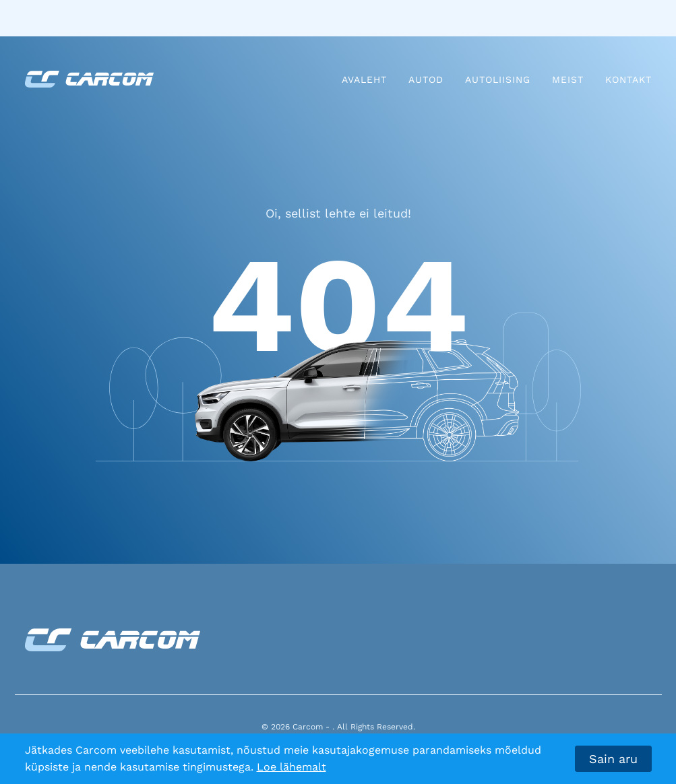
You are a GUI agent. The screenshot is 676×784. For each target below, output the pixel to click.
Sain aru (613, 759)
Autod (426, 79)
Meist (568, 79)
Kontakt (628, 79)
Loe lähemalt (291, 767)
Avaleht (364, 79)
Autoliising (498, 79)
